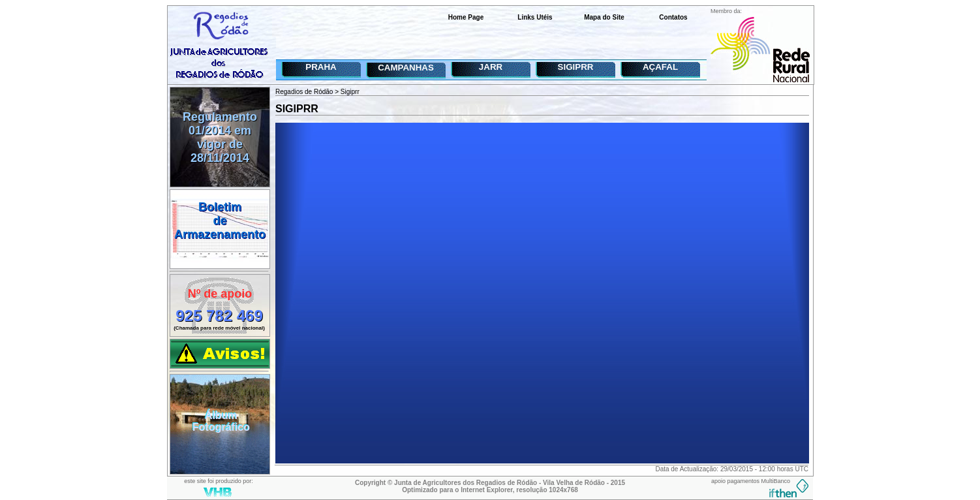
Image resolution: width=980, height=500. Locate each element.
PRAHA (321, 67)
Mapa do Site (604, 17)
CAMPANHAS (406, 68)
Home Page (466, 17)
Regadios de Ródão (304, 92)
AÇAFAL (660, 67)
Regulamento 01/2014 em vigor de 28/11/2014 (220, 137)
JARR (491, 67)
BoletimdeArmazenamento (220, 221)
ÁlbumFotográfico (221, 421)
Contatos (673, 17)
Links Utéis (535, 17)
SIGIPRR (576, 67)
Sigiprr (350, 92)
